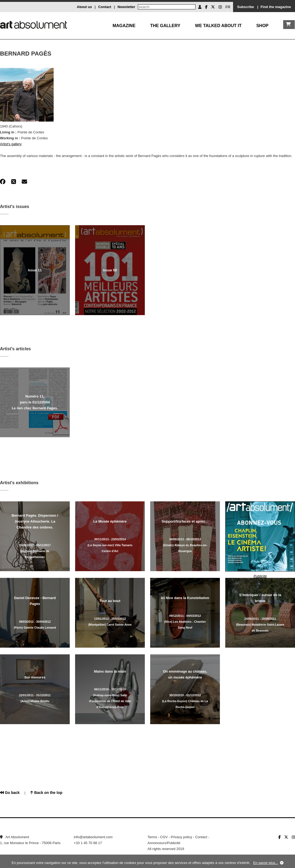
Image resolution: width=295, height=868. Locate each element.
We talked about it (218, 26)
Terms (152, 837)
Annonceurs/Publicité (164, 843)
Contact (105, 7)
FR (228, 7)
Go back (10, 793)
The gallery (165, 26)
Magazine (124, 26)
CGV (164, 837)
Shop (262, 26)
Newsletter (126, 7)
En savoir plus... (266, 863)
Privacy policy (181, 837)
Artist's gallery (11, 144)
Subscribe (246, 7)
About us (84, 7)
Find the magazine (276, 7)
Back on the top (46, 793)
